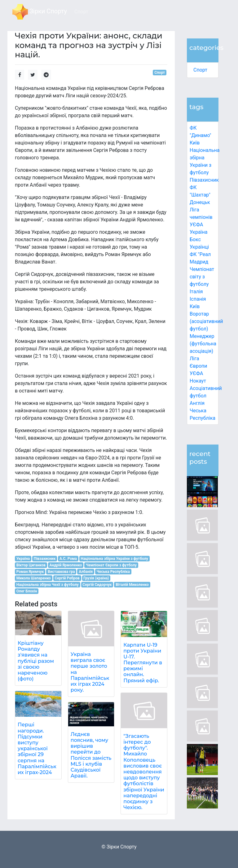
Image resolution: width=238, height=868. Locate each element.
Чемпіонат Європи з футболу (111, 565)
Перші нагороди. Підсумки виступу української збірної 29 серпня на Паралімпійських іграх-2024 (37, 748)
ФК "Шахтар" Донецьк (200, 195)
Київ (195, 306)
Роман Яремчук (30, 572)
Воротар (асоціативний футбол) (206, 321)
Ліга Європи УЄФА (198, 366)
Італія (196, 292)
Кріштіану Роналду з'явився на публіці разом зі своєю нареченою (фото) (36, 661)
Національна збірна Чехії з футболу (48, 585)
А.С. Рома (68, 559)
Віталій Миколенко (132, 585)
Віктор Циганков (31, 565)
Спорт (200, 70)
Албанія (86, 572)
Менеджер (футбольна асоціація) (203, 344)
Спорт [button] (81, 12)
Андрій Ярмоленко (66, 565)
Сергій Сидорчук (97, 585)
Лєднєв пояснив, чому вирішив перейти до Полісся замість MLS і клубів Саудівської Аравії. (91, 755)
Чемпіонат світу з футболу (202, 277)
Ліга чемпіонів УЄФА (201, 217)
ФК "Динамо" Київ (200, 135)
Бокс (195, 239)
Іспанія (198, 299)
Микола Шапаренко (34, 578)
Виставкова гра (61, 572)
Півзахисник (204, 180)
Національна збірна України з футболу (114, 559)
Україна (199, 232)
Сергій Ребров (67, 578)
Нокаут (198, 381)
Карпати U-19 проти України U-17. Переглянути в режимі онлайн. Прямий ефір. (143, 663)
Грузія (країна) (96, 578)
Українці (199, 247)
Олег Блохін (27, 591)
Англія (197, 403)
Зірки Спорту (40, 12)
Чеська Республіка (113, 572)
